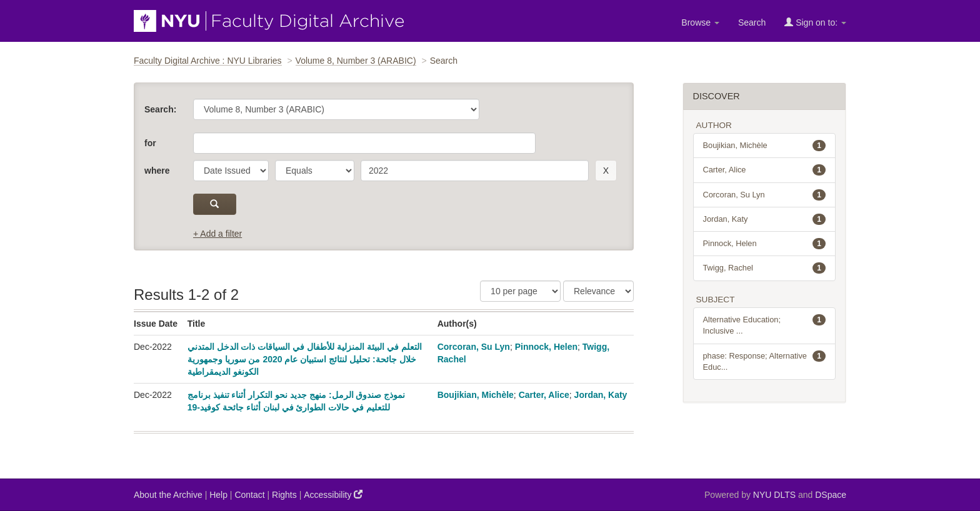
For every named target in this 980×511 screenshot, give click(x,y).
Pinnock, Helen (546, 347)
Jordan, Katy (601, 395)
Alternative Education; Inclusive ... (765, 325)
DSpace (831, 495)
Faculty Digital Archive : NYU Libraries (208, 61)
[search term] (475, 171)
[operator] (315, 171)
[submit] (215, 204)
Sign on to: (815, 22)
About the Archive (168, 495)
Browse (700, 22)
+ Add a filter (217, 234)
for (150, 143)
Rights (284, 495)
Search (752, 22)
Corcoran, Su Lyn (474, 347)
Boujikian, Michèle (476, 395)
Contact (249, 495)
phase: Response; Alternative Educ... (765, 361)
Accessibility (333, 494)
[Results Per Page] (520, 291)
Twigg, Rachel (765, 268)
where (157, 171)
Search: (160, 109)
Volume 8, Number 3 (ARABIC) (356, 61)
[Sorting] (598, 291)
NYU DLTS (774, 495)
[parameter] (231, 171)
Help (218, 495)
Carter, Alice (544, 395)
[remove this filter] (606, 171)
